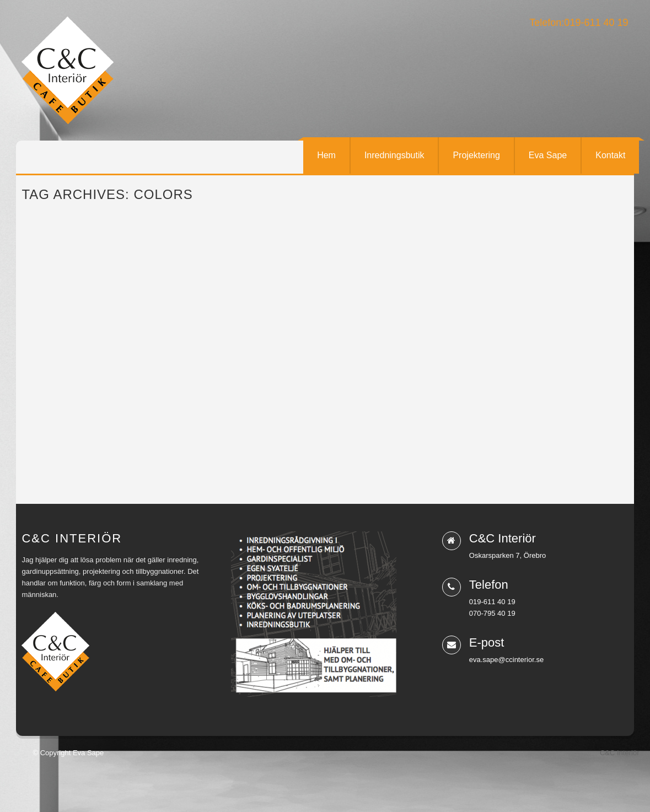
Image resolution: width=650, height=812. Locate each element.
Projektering (476, 155)
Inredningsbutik (394, 155)
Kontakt (610, 155)
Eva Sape (548, 155)
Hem (326, 155)
